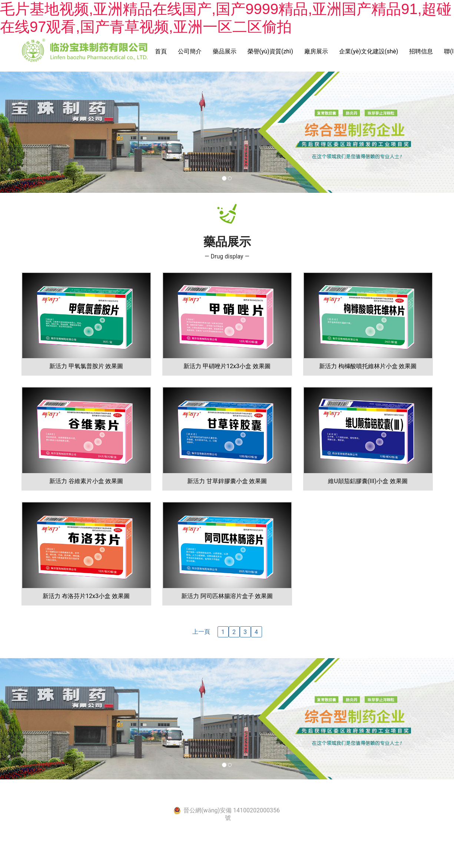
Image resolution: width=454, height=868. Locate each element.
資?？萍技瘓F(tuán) (323, 795)
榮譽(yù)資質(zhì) (270, 51)
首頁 (161, 51)
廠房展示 (316, 51)
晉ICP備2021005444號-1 (218, 795)
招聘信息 (421, 51)
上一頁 (201, 632)
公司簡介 (190, 51)
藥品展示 (225, 51)
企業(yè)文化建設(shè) (369, 51)
